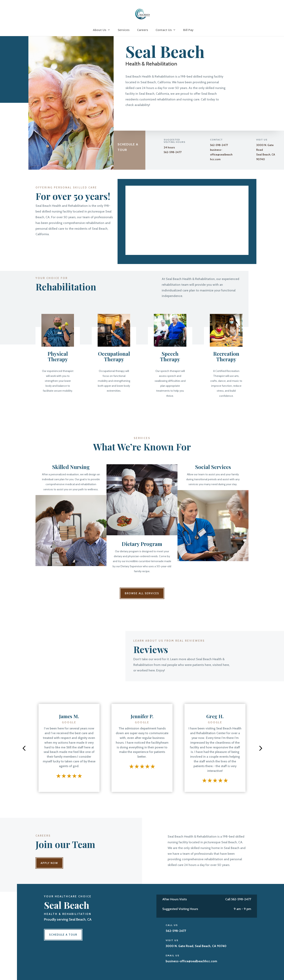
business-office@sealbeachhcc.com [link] (221, 154)
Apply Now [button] (49, 863)
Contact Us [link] (164, 30)
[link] (142, 14)
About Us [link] (100, 30)
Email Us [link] (173, 955)
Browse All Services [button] (142, 593)
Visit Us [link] (172, 940)
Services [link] (124, 30)
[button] (24, 748)
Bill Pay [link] (188, 30)
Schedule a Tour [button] (128, 147)
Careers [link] (143, 30)
